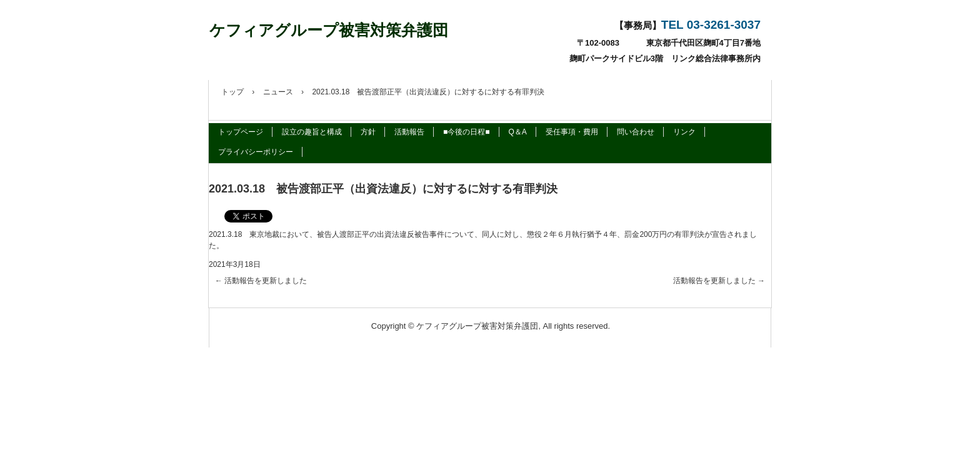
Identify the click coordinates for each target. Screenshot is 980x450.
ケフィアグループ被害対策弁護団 (329, 30)
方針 (368, 132)
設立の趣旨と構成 (312, 132)
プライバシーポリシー (256, 152)
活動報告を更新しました (261, 281)
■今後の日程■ (467, 132)
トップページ (241, 132)
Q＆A (518, 132)
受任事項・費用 (572, 132)
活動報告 (409, 132)
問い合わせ (636, 132)
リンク (684, 132)
